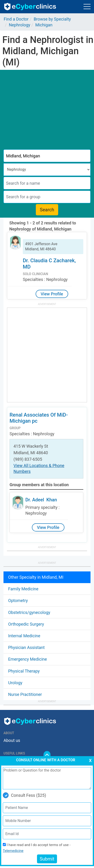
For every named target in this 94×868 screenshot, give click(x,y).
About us (12, 740)
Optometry (18, 601)
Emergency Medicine (28, 659)
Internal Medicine (24, 636)
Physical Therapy (24, 671)
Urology (15, 683)
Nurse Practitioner (25, 694)
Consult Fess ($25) (24, 795)
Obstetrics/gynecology (29, 612)
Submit (47, 859)
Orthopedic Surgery (26, 624)
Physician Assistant (26, 647)
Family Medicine (23, 589)
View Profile (52, 294)
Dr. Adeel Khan (41, 500)
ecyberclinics (30, 7)
